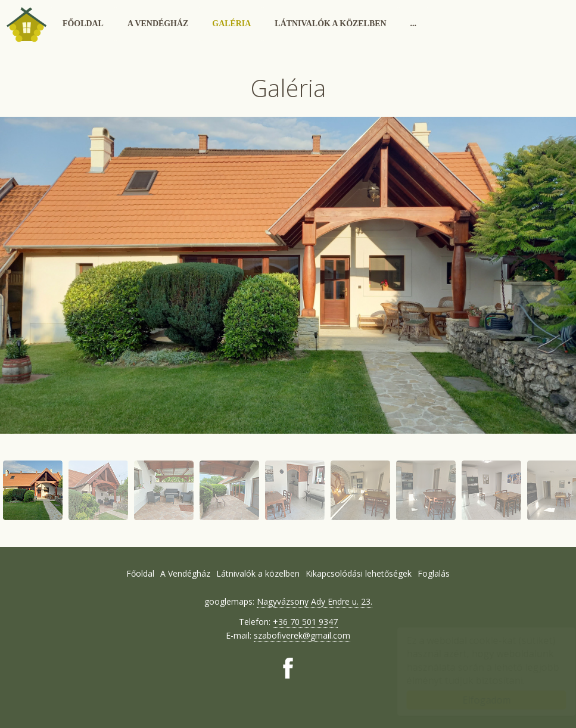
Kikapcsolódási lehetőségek (359, 573)
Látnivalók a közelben (330, 24)
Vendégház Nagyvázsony (26, 24)
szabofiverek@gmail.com (302, 635)
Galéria (231, 24)
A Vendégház (158, 24)
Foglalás (434, 573)
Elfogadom (475, 700)
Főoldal (83, 24)
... (413, 24)
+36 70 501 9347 (305, 622)
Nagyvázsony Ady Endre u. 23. (315, 601)
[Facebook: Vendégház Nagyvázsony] (288, 668)
